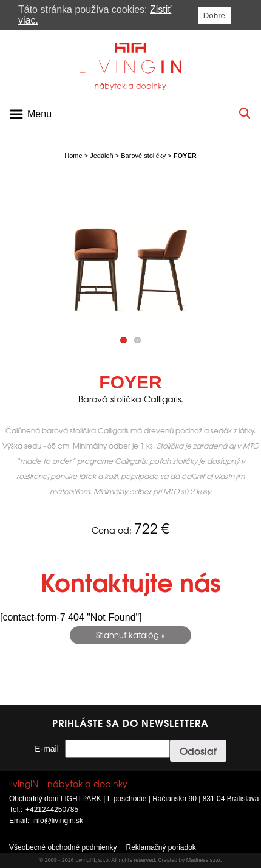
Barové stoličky (143, 156)
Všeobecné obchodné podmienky (63, 847)
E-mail (47, 749)
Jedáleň (102, 156)
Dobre (214, 15)
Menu (39, 114)
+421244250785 (52, 810)
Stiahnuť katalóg (127, 635)
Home (73, 156)
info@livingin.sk (58, 821)
